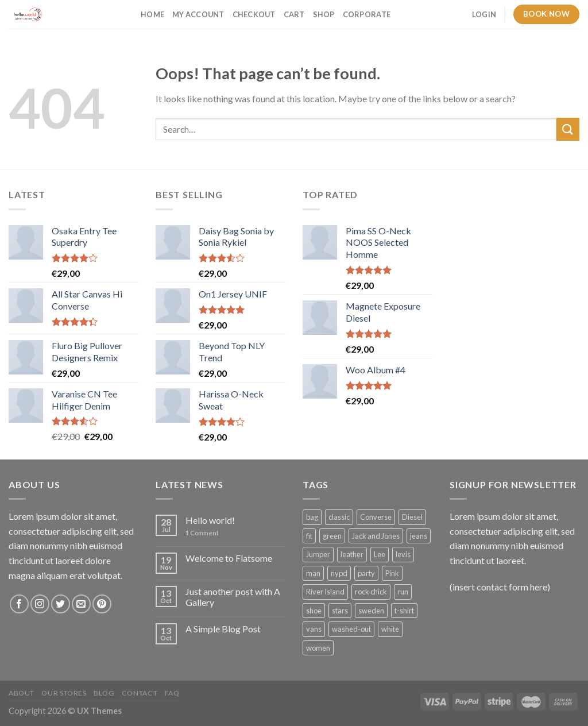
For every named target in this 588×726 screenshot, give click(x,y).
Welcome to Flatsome (229, 558)
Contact (140, 693)
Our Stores (64, 693)
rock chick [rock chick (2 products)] (371, 592)
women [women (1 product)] (318, 648)
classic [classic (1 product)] (339, 517)
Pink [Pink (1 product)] (392, 573)
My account (198, 14)
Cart (294, 14)
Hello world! (210, 520)
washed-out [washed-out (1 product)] (351, 629)
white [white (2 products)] (390, 629)
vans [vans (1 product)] (314, 629)
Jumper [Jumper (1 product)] (318, 554)
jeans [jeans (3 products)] (419, 536)
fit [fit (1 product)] (309, 536)
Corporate (367, 14)
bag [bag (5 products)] (312, 517)
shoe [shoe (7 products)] (314, 611)
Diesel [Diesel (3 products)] (412, 517)
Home (152, 14)
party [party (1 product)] (366, 573)
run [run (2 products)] (403, 592)
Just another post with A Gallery (233, 597)
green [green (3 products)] (332, 536)
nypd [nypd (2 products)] (339, 573)
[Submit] (568, 129)
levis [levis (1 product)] (403, 554)
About (22, 693)
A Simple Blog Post (223, 629)
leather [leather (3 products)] (352, 554)
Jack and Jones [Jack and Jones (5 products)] (376, 536)
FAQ (172, 693)
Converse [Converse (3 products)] (376, 517)
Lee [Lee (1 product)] (380, 554)
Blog (104, 693)
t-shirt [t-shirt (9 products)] (404, 611)
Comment (202, 533)
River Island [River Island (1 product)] (325, 592)
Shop (324, 14)
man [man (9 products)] (313, 573)
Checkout (254, 14)
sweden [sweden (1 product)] (371, 611)
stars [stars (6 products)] (340, 611)
